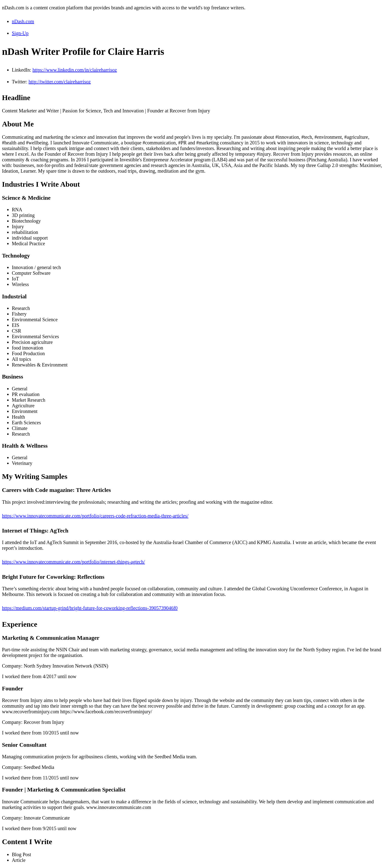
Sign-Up (20, 33)
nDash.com (23, 21)
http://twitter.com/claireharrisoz (60, 82)
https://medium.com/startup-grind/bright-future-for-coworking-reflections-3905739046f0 (90, 608)
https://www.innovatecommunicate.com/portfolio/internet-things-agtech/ (73, 562)
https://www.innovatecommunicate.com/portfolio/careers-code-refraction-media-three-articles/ (95, 516)
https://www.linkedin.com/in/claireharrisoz (75, 70)
